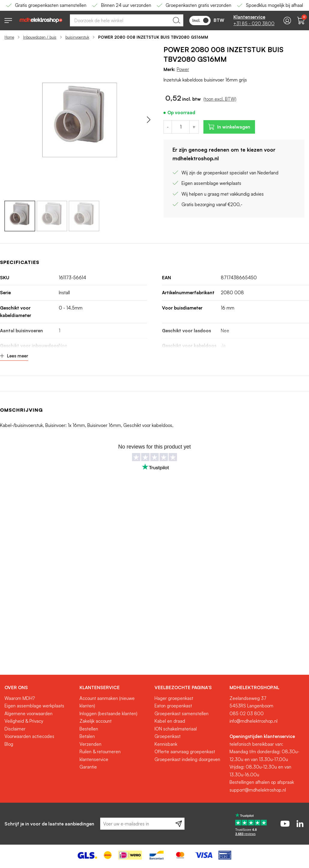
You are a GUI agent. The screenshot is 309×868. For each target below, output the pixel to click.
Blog (9, 744)
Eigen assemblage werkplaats (34, 706)
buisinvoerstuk (77, 37)
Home (9, 37)
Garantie (88, 767)
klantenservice (94, 759)
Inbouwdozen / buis (40, 37)
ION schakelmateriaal (176, 729)
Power (183, 69)
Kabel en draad (170, 721)
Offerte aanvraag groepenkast (185, 752)
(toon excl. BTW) (220, 99)
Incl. (200, 20)
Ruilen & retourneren (100, 752)
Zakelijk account (96, 721)
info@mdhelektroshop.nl (253, 721)
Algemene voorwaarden (28, 714)
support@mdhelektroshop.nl (258, 790)
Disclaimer (15, 729)
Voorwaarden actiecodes (29, 736)
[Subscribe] (179, 824)
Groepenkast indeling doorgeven (187, 759)
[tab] (40, 688)
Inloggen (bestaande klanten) (108, 714)
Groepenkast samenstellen (181, 714)
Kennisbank (166, 744)
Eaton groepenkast (173, 706)
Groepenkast (168, 736)
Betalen (87, 736)
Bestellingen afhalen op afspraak (262, 782)
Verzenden (90, 744)
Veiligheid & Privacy (24, 721)
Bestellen (89, 729)
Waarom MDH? (20, 698)
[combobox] (127, 20)
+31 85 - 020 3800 (254, 24)
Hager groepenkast (174, 698)
